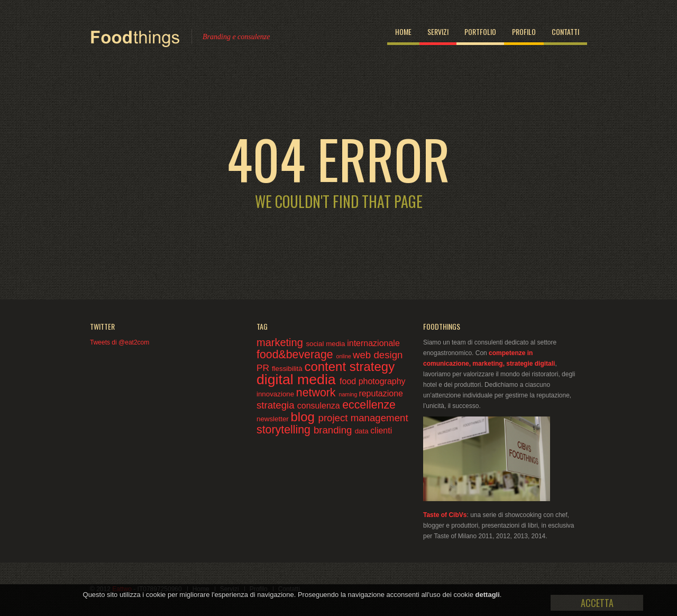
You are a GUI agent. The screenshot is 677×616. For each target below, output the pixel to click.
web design (378, 355)
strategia (277, 405)
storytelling (285, 430)
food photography (373, 381)
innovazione (276, 394)
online (345, 356)
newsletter (273, 419)
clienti (381, 431)
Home (403, 31)
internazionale (373, 343)
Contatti (565, 31)
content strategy (349, 366)
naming (349, 394)
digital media (298, 379)
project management (363, 418)
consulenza (320, 406)
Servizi (438, 31)
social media (326, 344)
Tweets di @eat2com (120, 342)
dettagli (488, 595)
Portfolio (480, 31)
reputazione (381, 393)
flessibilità (288, 369)
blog (304, 417)
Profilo (524, 31)
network (318, 393)
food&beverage (296, 355)
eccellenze (369, 405)
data (363, 431)
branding (334, 430)
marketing (281, 342)
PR (264, 368)
